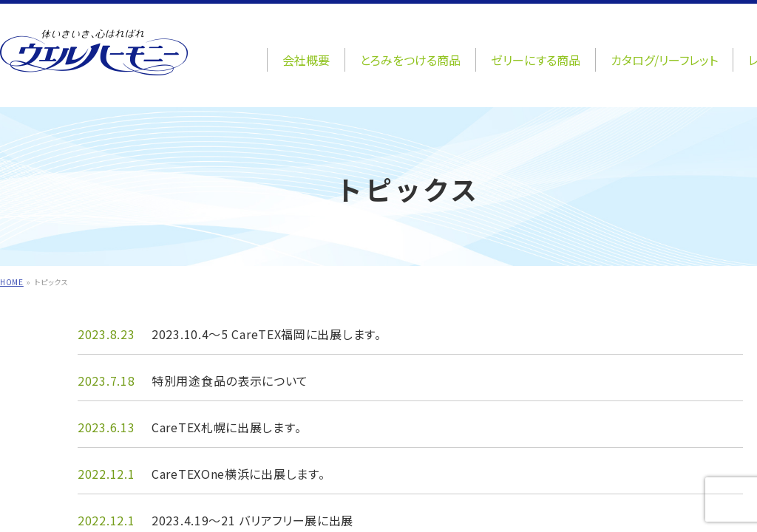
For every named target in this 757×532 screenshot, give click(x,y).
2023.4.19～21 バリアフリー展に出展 (252, 520)
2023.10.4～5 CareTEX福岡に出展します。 (267, 334)
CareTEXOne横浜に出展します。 (238, 474)
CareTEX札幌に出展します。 (226, 427)
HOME (12, 282)
